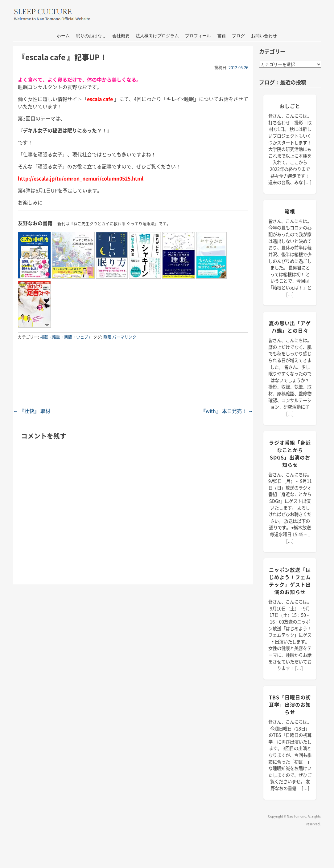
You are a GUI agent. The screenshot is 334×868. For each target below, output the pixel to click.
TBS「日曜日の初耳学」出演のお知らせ (290, 704)
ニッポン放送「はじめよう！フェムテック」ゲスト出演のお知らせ (290, 581)
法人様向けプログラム (157, 36)
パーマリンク (124, 337)
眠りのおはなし (91, 36)
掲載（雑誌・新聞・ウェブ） (66, 337)
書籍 (221, 36)
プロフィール (198, 36)
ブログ (238, 36)
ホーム (63, 36)
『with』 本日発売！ (227, 411)
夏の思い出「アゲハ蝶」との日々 (290, 327)
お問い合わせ (264, 36)
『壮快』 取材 (32, 411)
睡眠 (107, 337)
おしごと (290, 106)
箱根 (290, 211)
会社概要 (121, 36)
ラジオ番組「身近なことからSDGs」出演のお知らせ (290, 454)
